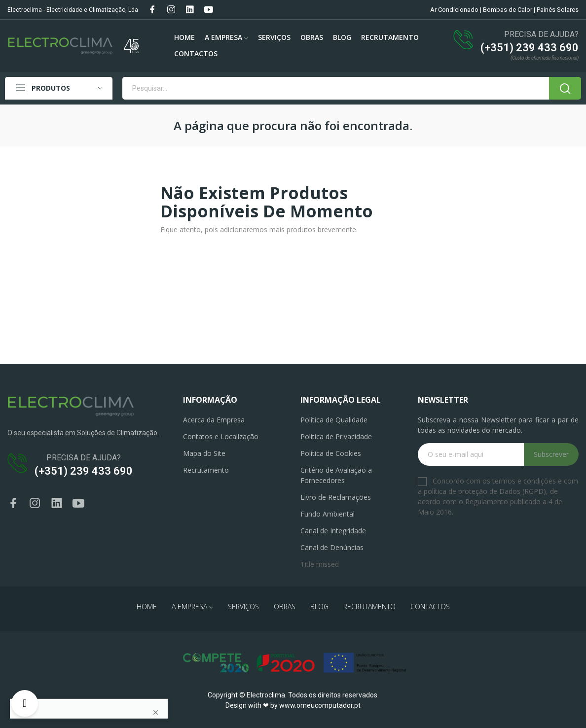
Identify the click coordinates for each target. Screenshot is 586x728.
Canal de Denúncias (332, 547)
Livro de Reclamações (336, 497)
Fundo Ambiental (328, 514)
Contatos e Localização (221, 436)
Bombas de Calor (508, 10)
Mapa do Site (204, 453)
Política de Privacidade (336, 436)
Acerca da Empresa (214, 420)
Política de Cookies (331, 453)
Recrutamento (206, 470)
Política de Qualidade (334, 420)
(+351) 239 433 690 (530, 48)
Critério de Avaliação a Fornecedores (336, 475)
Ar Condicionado (454, 10)
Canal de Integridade (333, 531)
